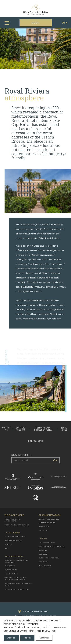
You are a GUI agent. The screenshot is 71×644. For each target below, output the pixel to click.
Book (35, 23)
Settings (44, 638)
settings (50, 631)
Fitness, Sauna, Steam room (52, 546)
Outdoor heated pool (49, 558)
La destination (12, 533)
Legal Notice (64, 429)
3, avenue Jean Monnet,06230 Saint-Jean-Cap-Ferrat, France (36, 614)
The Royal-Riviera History (17, 525)
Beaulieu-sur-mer (13, 540)
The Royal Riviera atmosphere (13, 520)
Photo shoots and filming (17, 589)
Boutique (43, 554)
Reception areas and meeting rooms (18, 584)
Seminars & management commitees (16, 561)
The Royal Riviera (14, 515)
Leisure (43, 539)
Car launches (11, 570)
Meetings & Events (14, 556)
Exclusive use (11, 574)
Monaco (8, 544)
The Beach (43, 562)
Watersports (45, 566)
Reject (27, 638)
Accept (11, 638)
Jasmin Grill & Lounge (49, 519)
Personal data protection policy (43, 429)
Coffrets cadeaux (21, 429)
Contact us (6, 429)
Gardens (43, 550)
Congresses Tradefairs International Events (16, 578)
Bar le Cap (43, 531)
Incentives (10, 566)
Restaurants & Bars (50, 515)
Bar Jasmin (44, 527)
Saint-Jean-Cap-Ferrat (15, 537)
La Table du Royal (47, 523)
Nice (7, 548)
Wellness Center (47, 542)
